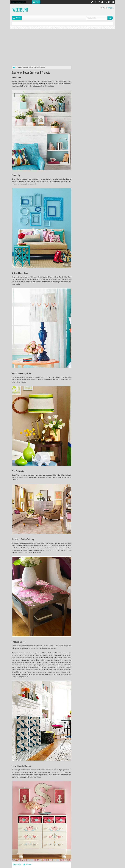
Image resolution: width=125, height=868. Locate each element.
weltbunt (20, 10)
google (99, 2)
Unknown (29, 864)
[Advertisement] (42, 47)
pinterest (113, 2)
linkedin (106, 2)
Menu (37, 2)
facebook (95, 2)
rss (102, 2)
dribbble (109, 2)
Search (110, 18)
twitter (92, 2)
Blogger (110, 8)
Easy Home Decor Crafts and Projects (31, 72)
